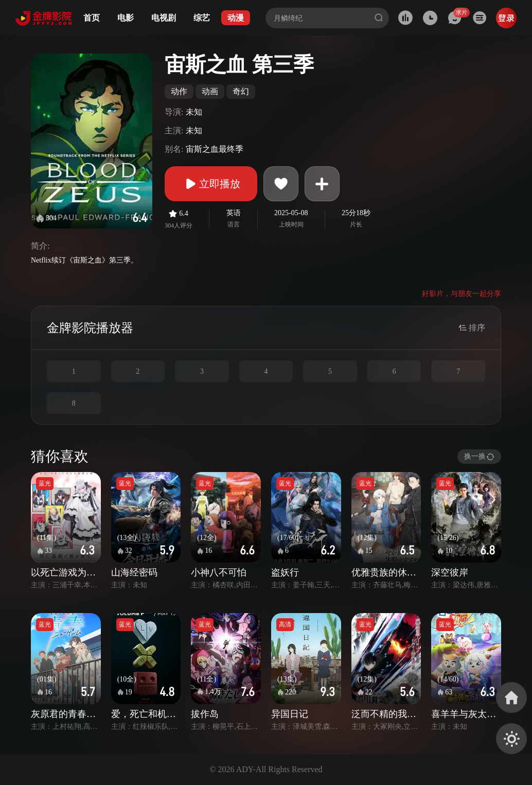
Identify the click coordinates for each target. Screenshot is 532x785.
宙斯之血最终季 (215, 149)
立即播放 (211, 184)
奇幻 (241, 91)
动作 (179, 91)
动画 (210, 91)
